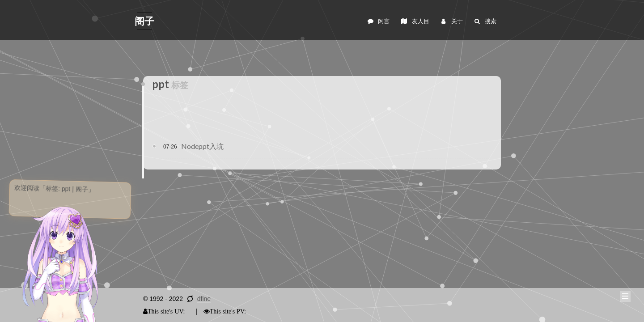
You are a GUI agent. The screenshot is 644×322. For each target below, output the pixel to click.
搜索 (485, 21)
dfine (204, 299)
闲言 (378, 21)
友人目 (415, 21)
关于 (451, 21)
